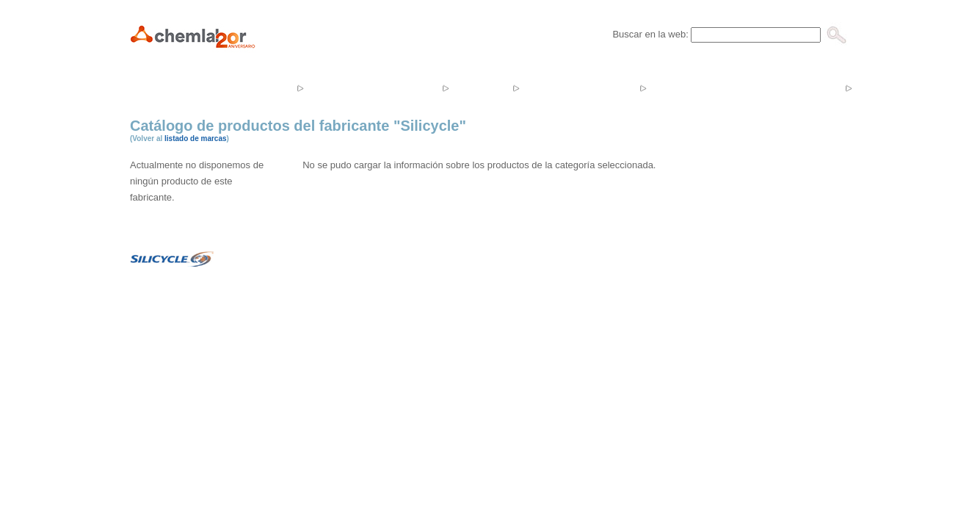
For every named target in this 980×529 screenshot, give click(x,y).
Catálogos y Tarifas (780, 87)
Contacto (889, 87)
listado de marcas (195, 138)
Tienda (479, 87)
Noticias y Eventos (578, 87)
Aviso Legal (536, 440)
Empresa (258, 87)
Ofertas (680, 87)
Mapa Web (591, 440)
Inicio (193, 87)
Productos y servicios (371, 87)
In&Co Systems (471, 440)
